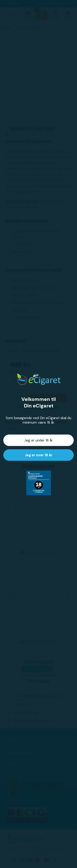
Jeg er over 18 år (39, 455)
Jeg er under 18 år (39, 440)
